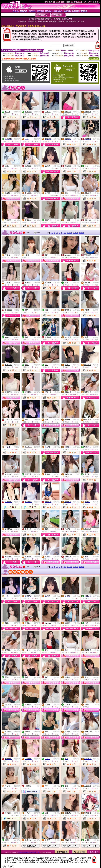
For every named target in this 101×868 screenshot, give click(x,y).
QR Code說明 (94, 59)
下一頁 (69, 233)
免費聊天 (57, 166)
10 (65, 233)
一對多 (37, 255)
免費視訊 (17, 112)
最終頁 (81, 233)
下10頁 (75, 233)
